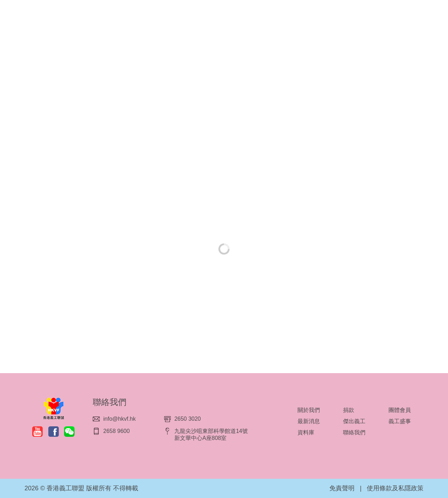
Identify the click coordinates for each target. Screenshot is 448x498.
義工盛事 (400, 421)
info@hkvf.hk (120, 419)
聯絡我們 (354, 432)
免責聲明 (342, 488)
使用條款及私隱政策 (395, 488)
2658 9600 (117, 431)
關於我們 (309, 410)
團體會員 (400, 410)
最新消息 (309, 421)
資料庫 (306, 432)
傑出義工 (354, 421)
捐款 (349, 410)
